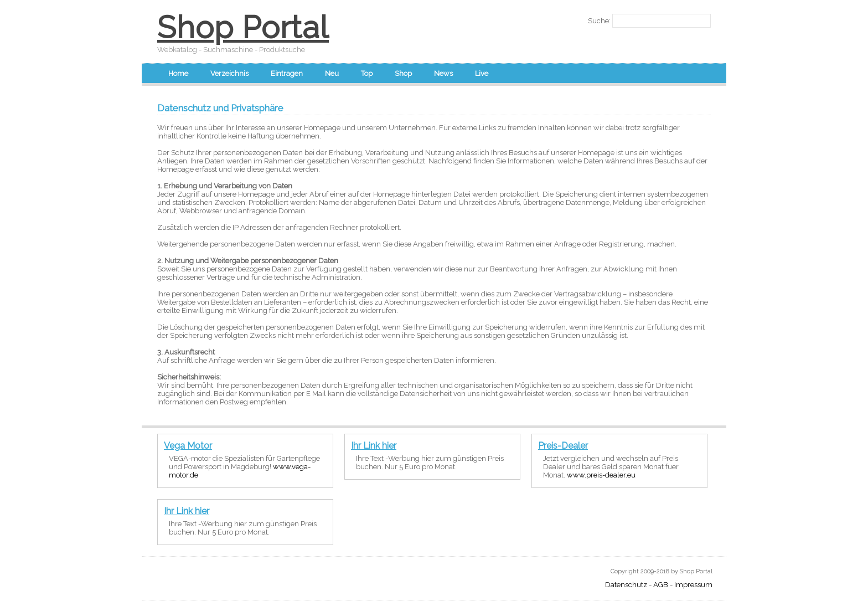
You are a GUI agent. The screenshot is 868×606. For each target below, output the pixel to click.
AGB (661, 585)
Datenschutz (626, 585)
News (443, 73)
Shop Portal (243, 27)
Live (482, 73)
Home (178, 73)
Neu (332, 73)
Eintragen (287, 73)
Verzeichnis (229, 73)
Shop (403, 73)
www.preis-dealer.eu (601, 475)
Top (367, 73)
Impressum (693, 585)
